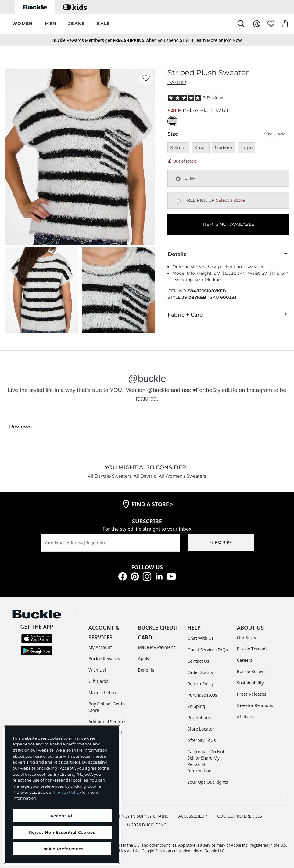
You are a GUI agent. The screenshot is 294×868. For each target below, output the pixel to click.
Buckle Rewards (104, 659)
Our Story (247, 637)
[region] (62, 795)
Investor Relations (255, 705)
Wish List (97, 670)
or (209, 40)
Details (228, 254)
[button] (22, 24)
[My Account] (257, 24)
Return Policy (201, 684)
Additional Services (107, 722)
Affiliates (246, 717)
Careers (245, 660)
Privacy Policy (67, 792)
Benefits (146, 670)
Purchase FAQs (202, 695)
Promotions (199, 718)
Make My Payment (156, 647)
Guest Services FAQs (208, 650)
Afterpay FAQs (202, 740)
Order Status (200, 672)
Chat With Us (201, 638)
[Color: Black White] (172, 121)
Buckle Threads (252, 649)
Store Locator (201, 729)
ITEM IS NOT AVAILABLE (228, 224)
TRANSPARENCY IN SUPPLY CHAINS (133, 816)
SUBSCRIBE (221, 542)
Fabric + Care (228, 314)
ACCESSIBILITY (193, 816)
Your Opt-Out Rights (208, 782)
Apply (143, 659)
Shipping (196, 706)
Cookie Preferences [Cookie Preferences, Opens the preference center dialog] (62, 849)
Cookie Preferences (240, 816)
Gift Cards (98, 681)
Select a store (230, 200)
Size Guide (275, 134)
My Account (100, 647)
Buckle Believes (252, 671)
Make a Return (103, 692)
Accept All (62, 816)
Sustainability (250, 683)
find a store (152, 504)
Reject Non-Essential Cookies (62, 832)
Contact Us (198, 661)
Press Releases (252, 694)
